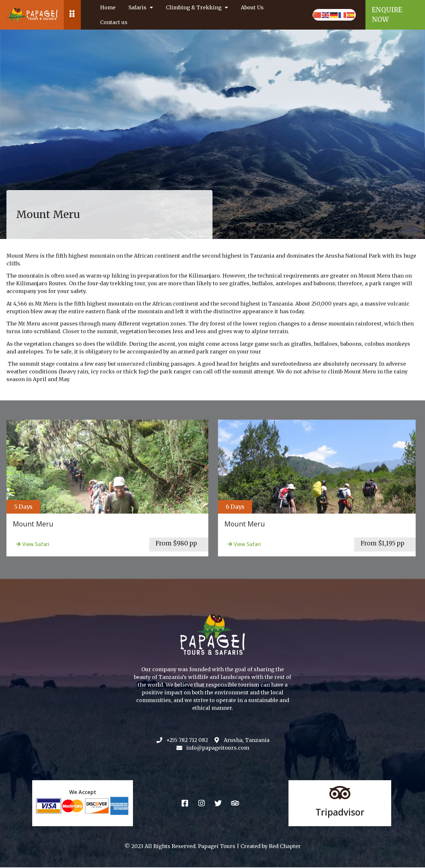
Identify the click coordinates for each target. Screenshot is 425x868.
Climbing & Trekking (197, 7)
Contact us (114, 22)
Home (108, 7)
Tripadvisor (340, 813)
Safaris (141, 7)
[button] (23, 507)
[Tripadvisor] (340, 793)
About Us (252, 7)
